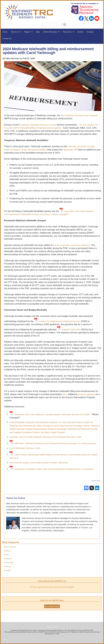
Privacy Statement (52, 627)
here (65, 394)
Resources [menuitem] (68, 33)
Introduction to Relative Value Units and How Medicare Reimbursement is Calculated (54, 469)
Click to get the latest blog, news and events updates (53, 587)
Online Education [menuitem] (51, 33)
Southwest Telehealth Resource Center (38, 125)
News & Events (10, 547)
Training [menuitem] (90, 32)
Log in (5, 639)
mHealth (7, 570)
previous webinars (86, 394)
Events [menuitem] (80, 32)
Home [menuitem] (5, 32)
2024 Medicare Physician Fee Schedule (79, 115)
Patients (7, 551)
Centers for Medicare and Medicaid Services (60, 321)
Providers (8, 559)
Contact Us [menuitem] (7, 38)
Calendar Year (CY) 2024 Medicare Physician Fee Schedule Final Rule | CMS (45, 437)
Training (7, 566)
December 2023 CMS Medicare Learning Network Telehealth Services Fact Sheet (52, 414)
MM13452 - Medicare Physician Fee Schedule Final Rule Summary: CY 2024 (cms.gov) (55, 443)
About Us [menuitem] (15, 33)
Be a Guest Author (52, 606)
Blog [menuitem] (38, 32)
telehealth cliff (70, 150)
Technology (9, 563)
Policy (6, 555)
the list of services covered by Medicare (72, 245)
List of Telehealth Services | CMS (25, 448)
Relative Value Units (72, 330)
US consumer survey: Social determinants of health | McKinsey (39, 463)
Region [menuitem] (28, 33)
